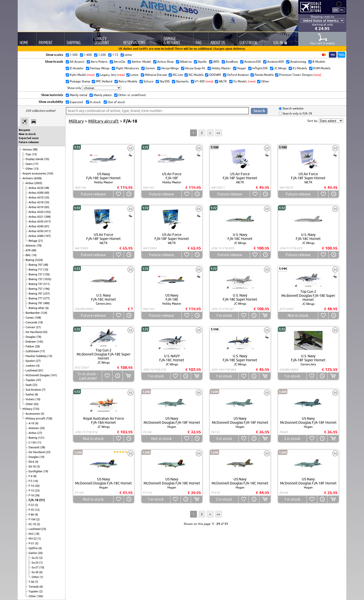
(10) (46, 270)
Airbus (30, 183)
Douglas (31, 337)
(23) (48, 452)
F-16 (32, 495)
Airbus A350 (36, 231)
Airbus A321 (36, 217)
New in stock (27, 134)
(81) (47, 226)
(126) (47, 274)
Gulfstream (33, 351)
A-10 (32, 423)
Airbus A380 (36, 236)
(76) (39, 337)
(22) (35, 385)
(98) (35, 149)
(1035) (47, 279)
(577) (47, 298)
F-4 (31, 476)
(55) (47, 159)
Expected (76, 102)
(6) (47, 308)
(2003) (38, 183)
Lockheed (32, 370)
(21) (40, 241)
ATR (28, 250)
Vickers (30, 399)
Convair (31, 327)
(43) (45, 332)
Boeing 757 (36, 289)
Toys (29, 154)
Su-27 (35, 567)
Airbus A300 (36, 193)
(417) (48, 221)
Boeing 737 (36, 279)
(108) (38, 318)
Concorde (32, 322)
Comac (30, 318)
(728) (49, 418)
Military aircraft (36, 418)
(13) (36, 169)
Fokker (30, 346)
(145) (40, 342)
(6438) (38, 178)
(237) (47, 294)
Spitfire (33, 548)
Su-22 (35, 558)
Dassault (34, 447)
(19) (40, 322)
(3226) (39, 260)
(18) (37, 534)
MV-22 (33, 539)
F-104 (32, 519)
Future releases (29, 142)
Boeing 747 (36, 284)
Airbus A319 (36, 207)
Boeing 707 (36, 265)
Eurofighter (36, 471)
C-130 (32, 442)
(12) (37, 510)
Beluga (33, 241)
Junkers (31, 366)
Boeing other (37, 308)
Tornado (34, 587)
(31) (42, 500)
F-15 (32, 491)
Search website (293, 109)
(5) (42, 414)
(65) (36, 404)
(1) (39, 539)
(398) (48, 217)
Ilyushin (31, 361)
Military (28, 409)
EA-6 (32, 462)
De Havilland (34, 332)
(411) (48, 231)
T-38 (32, 582)
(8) (36, 394)
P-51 (32, 543)
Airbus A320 (36, 212)
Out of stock (116, 102)
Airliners (28, 178)
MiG (31, 534)
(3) (38, 466)
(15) (34, 154)
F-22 (32, 505)
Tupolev (31, 380)
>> (218, 133)
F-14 (32, 486)
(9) (37, 423)
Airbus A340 (36, 226)
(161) (54, 375)
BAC (29, 255)
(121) (41, 438)
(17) (36, 164)
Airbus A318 (36, 202)
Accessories (33, 414)
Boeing (30, 260)
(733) (36, 409)
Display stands (35, 159)
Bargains (24, 130)
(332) (48, 212)
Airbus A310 (36, 197)
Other (30, 169)
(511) (47, 284)
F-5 (31, 481)
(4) (38, 366)
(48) (47, 188)
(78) (39, 246)
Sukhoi (30, 394)
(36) (37, 495)
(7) (44, 390)
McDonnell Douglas (38, 375)
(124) (44, 313)
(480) (47, 303)
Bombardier (33, 313)
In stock (95, 102)
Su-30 (35, 572)
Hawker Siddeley (36, 356)
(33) (47, 197)
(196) (47, 289)
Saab (29, 385)
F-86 (32, 515)
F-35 (32, 510)
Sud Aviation (34, 390)
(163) (50, 173)
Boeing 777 (36, 298)
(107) (48, 236)
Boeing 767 (36, 294)
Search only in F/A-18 (297, 113)
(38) (43, 447)
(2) (38, 519)
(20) (42, 428)
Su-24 (35, 563)
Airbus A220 (36, 188)
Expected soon (29, 138)
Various (28, 149)
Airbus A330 (36, 221)
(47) (39, 380)
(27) (38, 361)
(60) (47, 193)
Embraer (31, 342)
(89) (34, 250)
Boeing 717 (36, 270)
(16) (34, 255)
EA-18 (32, 466)
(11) (39, 442)
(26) (37, 486)
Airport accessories (35, 173)
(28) (37, 346)
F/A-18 (34, 500)
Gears (29, 164)
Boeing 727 (36, 274)
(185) (40, 596)
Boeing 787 (36, 303)
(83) (47, 207)
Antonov (31, 246)
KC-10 (33, 524)
